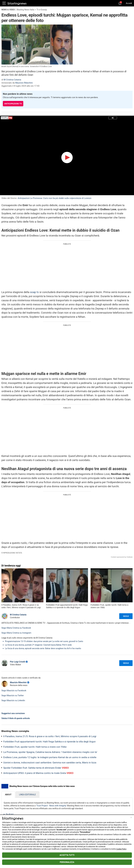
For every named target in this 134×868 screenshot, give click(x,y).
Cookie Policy (121, 849)
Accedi (129, 3)
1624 (35, 825)
